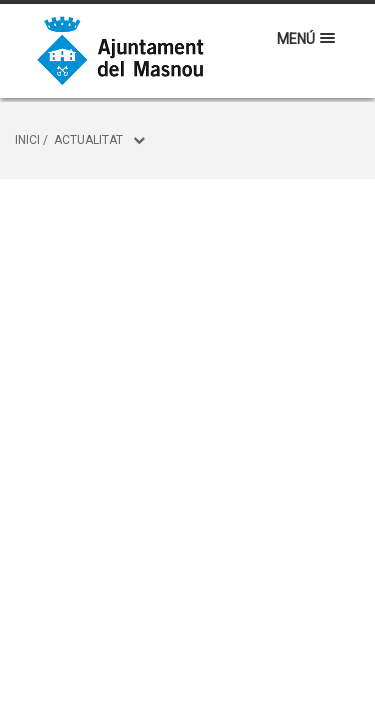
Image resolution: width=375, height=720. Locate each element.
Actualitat (88, 140)
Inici (27, 140)
